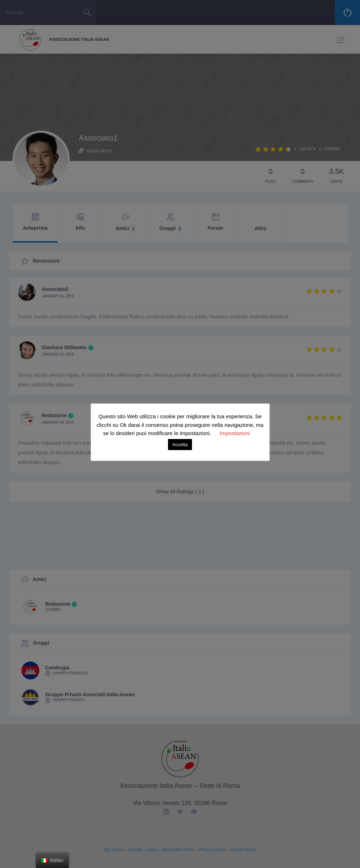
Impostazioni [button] (235, 433)
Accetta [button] (180, 445)
